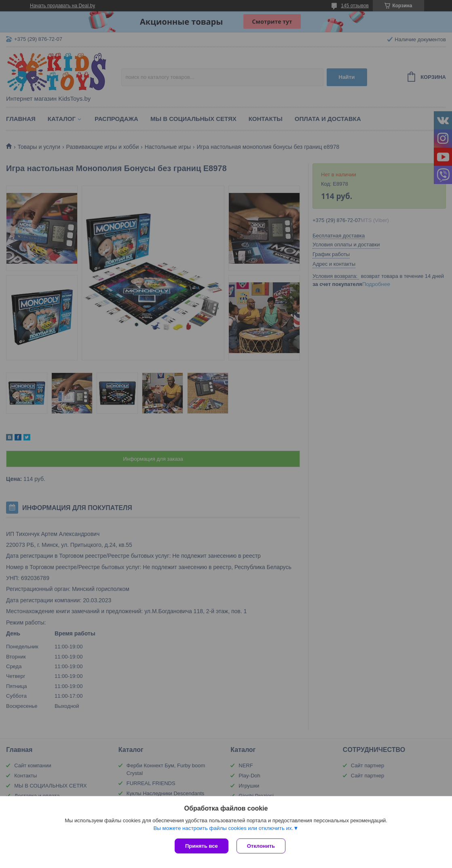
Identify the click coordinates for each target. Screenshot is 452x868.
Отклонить (261, 846)
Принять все (202, 846)
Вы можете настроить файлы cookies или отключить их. (223, 828)
